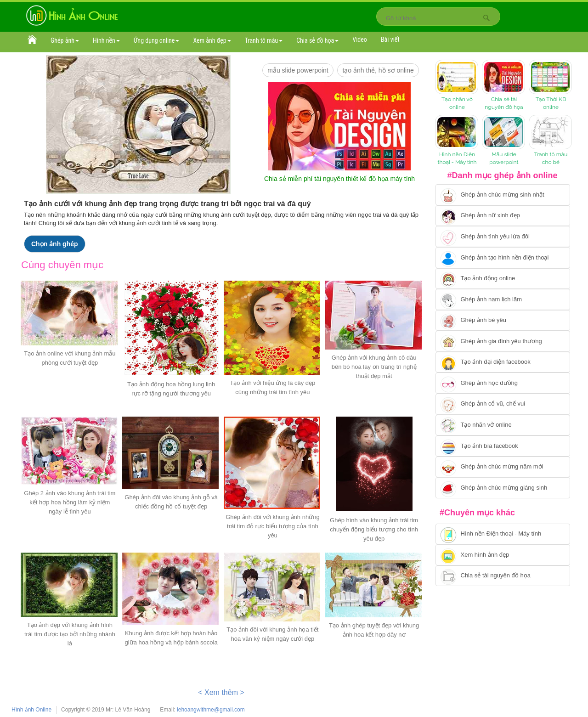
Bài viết (390, 40)
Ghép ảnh (65, 40)
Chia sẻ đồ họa (317, 40)
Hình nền (106, 40)
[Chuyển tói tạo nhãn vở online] (503, 425)
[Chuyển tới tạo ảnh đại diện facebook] (503, 362)
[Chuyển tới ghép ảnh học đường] (503, 383)
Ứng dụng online (157, 40)
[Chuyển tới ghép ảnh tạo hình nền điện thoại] (503, 258)
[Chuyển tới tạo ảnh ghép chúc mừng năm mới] (503, 467)
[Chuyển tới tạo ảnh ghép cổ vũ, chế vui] (503, 404)
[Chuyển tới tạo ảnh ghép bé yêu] (503, 321)
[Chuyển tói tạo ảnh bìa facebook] (503, 446)
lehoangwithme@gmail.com (211, 710)
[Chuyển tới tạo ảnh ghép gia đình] (503, 341)
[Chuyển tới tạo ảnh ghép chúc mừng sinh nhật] (503, 195)
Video (360, 40)
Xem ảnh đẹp (212, 40)
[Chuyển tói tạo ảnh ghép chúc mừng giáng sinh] (503, 488)
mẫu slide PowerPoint (298, 70)
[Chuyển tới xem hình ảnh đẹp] (503, 555)
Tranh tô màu (264, 40)
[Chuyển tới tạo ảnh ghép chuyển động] (503, 279)
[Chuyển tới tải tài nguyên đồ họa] (503, 576)
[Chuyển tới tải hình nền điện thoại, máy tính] (503, 534)
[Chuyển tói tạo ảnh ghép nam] (503, 299)
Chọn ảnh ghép (55, 244)
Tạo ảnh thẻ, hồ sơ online (378, 70)
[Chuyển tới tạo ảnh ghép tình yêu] (503, 237)
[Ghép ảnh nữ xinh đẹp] (503, 216)
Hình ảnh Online (31, 710)
